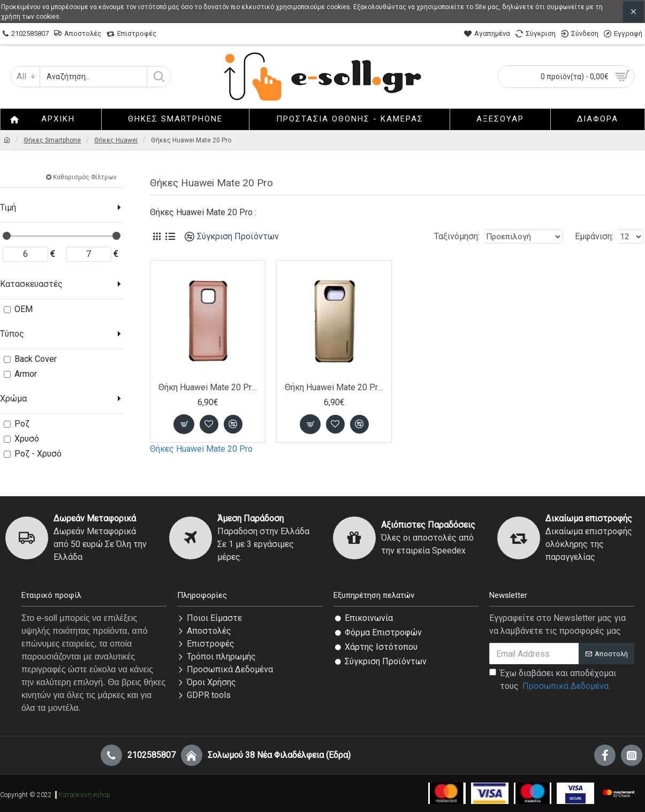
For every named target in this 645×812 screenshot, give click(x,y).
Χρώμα (13, 399)
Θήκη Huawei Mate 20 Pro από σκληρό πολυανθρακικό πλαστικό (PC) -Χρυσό (334, 387)
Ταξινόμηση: (448, 236)
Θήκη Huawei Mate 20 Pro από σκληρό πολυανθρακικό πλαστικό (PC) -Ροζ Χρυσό (208, 387)
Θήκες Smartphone (52, 140)
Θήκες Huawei (116, 140)
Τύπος (12, 334)
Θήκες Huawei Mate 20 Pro (201, 449)
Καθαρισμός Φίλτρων (85, 177)
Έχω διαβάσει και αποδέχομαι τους (553, 680)
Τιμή (8, 207)
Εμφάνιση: (597, 236)
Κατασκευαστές (31, 284)
